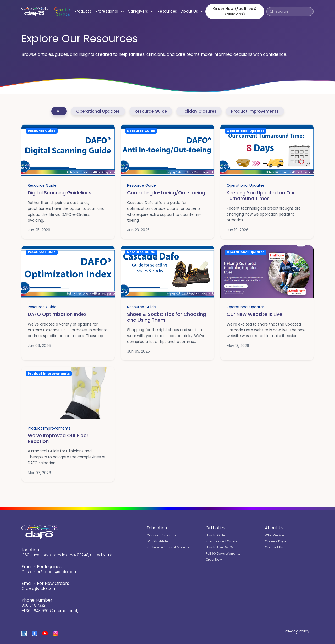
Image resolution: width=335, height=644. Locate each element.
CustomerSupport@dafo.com (49, 572)
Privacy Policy (297, 631)
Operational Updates (96, 111)
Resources (166, 12)
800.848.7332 (33, 606)
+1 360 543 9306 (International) (50, 611)
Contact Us (274, 547)
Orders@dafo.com (39, 589)
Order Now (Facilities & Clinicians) (234, 12)
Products (82, 12)
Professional (110, 11)
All (57, 111)
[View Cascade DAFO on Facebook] (35, 634)
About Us (192, 11)
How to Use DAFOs (220, 547)
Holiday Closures (200, 111)
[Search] (293, 12)
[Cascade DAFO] (34, 12)
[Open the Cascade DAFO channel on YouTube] (45, 634)
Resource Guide (150, 111)
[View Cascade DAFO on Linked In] (24, 634)
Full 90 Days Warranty (223, 554)
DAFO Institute (157, 541)
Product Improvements (257, 111)
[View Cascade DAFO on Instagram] (55, 634)
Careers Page (276, 541)
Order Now (214, 560)
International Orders (222, 541)
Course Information (162, 535)
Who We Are (274, 535)
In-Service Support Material (168, 547)
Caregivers (141, 11)
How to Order (216, 535)
